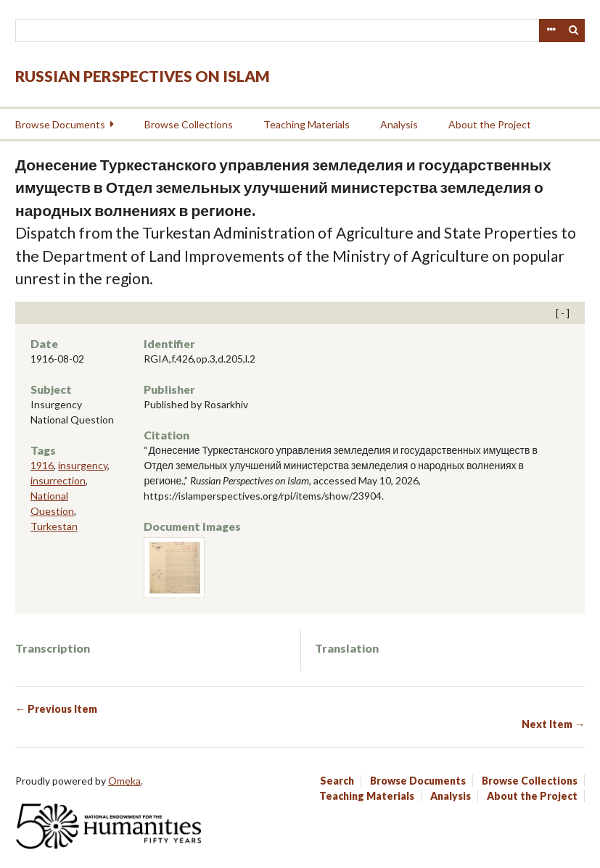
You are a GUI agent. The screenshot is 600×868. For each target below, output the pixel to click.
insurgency (83, 465)
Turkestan (54, 526)
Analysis (399, 124)
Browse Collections (189, 124)
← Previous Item (56, 709)
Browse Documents (60, 124)
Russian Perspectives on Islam (143, 76)
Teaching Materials (307, 124)
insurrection (58, 480)
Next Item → (553, 724)
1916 (42, 465)
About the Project (490, 124)
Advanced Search (551, 30)
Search (574, 30)
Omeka (124, 781)
